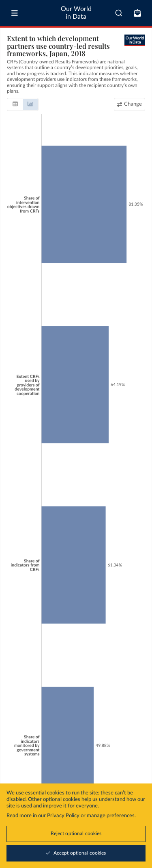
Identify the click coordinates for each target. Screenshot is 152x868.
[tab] (15, 104)
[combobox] (119, 13)
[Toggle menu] (15, 13)
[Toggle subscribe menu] (137, 13)
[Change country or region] (130, 104)
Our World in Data (76, 13)
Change (133, 104)
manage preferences (111, 816)
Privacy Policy (63, 816)
